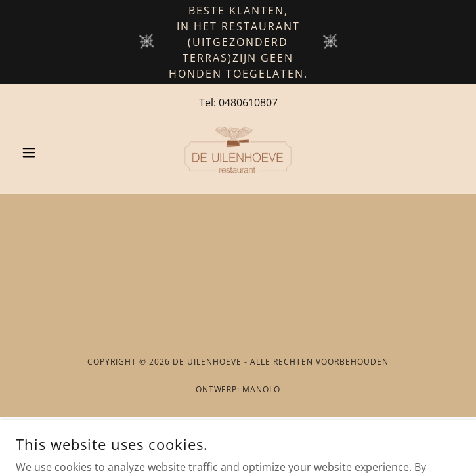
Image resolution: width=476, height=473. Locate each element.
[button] (49, 152)
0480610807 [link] (248, 102)
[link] (238, 152)
